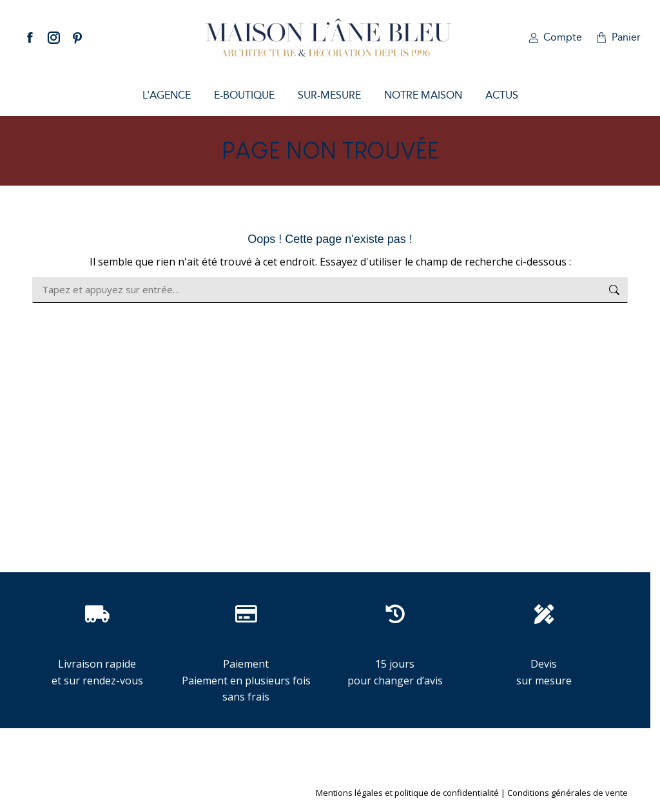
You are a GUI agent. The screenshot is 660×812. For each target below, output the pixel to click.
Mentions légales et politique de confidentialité (407, 793)
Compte (555, 37)
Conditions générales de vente (568, 793)
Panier (618, 37)
